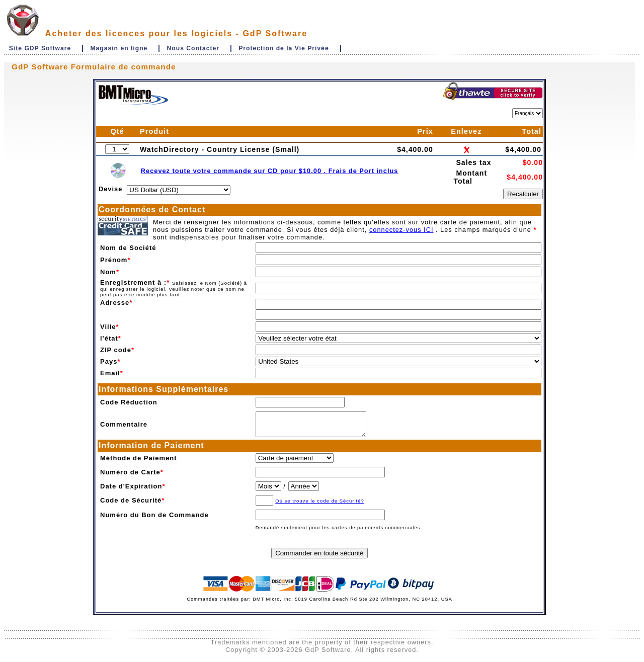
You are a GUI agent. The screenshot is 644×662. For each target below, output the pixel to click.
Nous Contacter (193, 48)
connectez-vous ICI (401, 230)
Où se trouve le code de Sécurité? (319, 505)
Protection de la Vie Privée (284, 48)
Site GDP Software (40, 48)
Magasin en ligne (119, 48)
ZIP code (116, 350)
